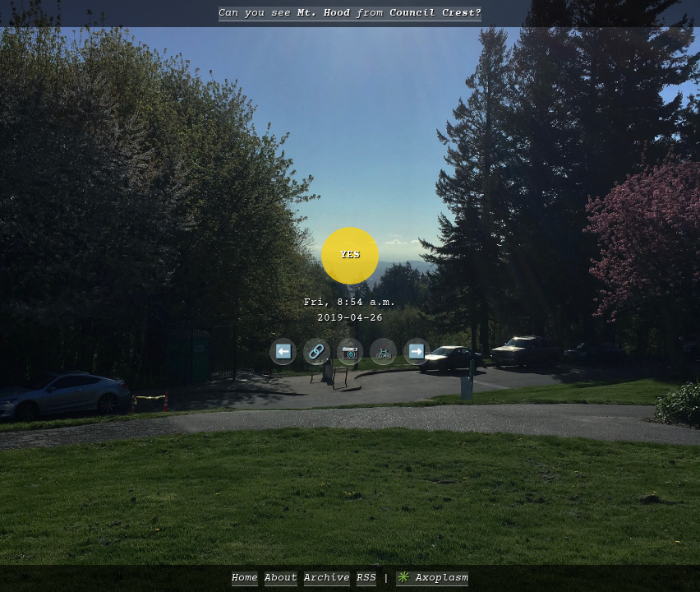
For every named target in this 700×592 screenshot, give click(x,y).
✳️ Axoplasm (432, 578)
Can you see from (350, 14)
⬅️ (283, 351)
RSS (366, 578)
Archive (327, 578)
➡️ (417, 351)
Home (245, 578)
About (281, 578)
